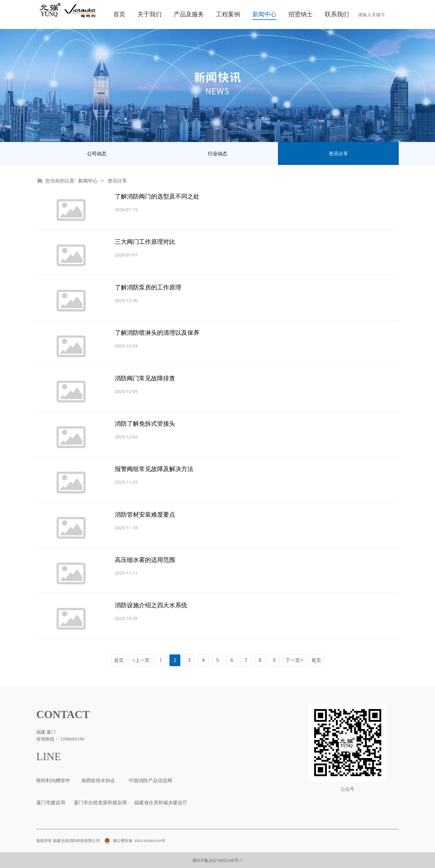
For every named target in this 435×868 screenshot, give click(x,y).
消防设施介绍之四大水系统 (151, 605)
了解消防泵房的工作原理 (148, 287)
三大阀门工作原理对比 (145, 242)
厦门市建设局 (51, 803)
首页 (119, 14)
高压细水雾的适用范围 (145, 560)
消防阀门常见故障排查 (145, 378)
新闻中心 (264, 14)
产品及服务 (189, 14)
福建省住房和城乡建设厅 (160, 803)
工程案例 (228, 14)
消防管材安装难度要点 (145, 514)
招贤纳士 (301, 14)
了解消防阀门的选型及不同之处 (157, 196)
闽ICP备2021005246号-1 (217, 860)
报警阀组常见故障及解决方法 (154, 469)
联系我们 (337, 14)
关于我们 (150, 14)
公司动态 (97, 153)
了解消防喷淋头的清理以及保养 (157, 332)
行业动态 (217, 153)
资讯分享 (338, 153)
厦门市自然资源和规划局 (100, 803)
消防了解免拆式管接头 (145, 423)
